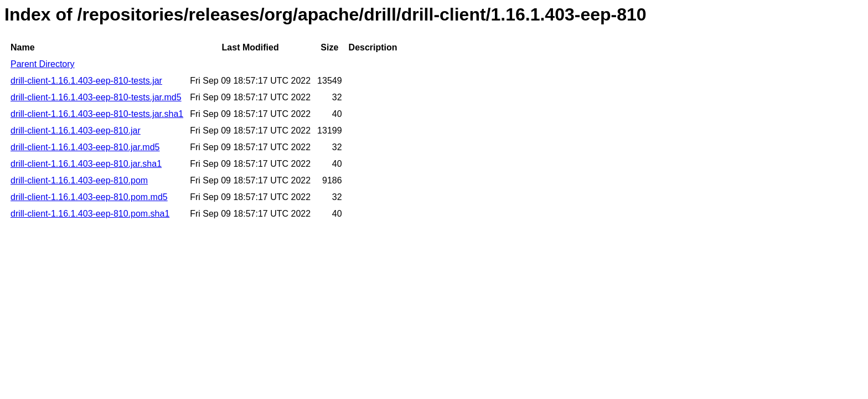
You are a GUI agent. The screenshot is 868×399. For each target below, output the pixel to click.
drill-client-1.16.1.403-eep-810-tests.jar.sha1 (97, 114)
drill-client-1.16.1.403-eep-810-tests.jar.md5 (96, 97)
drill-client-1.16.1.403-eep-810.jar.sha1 (86, 164)
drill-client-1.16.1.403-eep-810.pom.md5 (89, 197)
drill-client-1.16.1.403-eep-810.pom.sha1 (90, 214)
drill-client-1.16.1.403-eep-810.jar (76, 131)
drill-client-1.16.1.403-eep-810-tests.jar (86, 81)
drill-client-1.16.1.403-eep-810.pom (79, 180)
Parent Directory (43, 64)
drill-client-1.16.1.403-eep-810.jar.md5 (85, 147)
